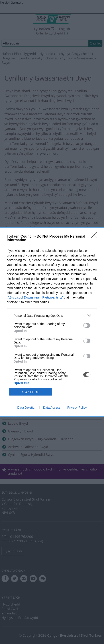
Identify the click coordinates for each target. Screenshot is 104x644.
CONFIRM (31, 392)
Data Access (52, 408)
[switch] (87, 325)
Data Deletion (27, 408)
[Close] (95, 237)
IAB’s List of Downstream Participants (33, 297)
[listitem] (52, 316)
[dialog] (52, 322)
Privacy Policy (77, 408)
